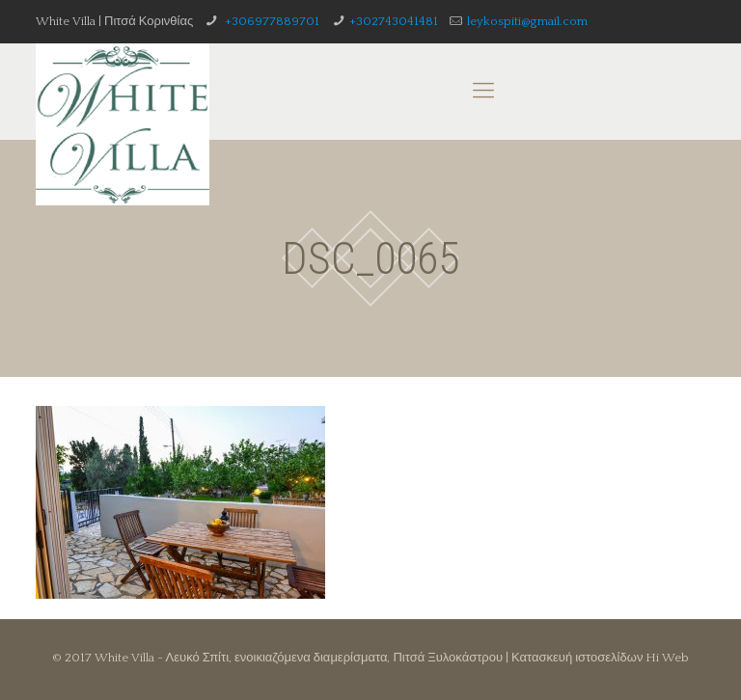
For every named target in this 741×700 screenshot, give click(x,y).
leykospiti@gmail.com (527, 21)
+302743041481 (394, 21)
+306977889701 (271, 21)
